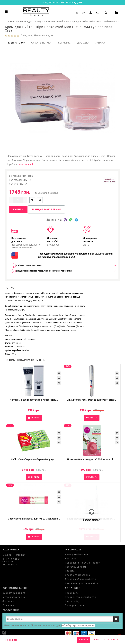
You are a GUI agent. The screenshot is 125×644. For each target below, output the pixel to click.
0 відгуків (26, 35)
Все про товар (16, 43)
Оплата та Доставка (77, 575)
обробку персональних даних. (78, 625)
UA (84, 13)
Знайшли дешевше (48, 193)
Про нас (70, 571)
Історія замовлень (14, 597)
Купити (84, 640)
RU (76, 13)
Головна (9, 21)
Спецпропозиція (75, 605)
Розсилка (8, 605)
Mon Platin (27, 176)
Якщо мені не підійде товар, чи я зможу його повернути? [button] (42, 271)
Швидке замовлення (105, 640)
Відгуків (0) (64, 43)
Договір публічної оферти (80, 579)
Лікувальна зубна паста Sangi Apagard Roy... (34, 400)
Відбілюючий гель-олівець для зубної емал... (92, 400)
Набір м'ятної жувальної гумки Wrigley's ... (34, 459)
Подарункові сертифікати (80, 597)
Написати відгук (44, 35)
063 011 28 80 (14, 555)
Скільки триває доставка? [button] (27, 266)
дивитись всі (25, 164)
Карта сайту (72, 601)
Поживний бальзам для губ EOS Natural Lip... (92, 459)
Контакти (71, 559)
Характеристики (41, 43)
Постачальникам (75, 567)
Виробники (72, 593)
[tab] (62, 266)
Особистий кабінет (14, 593)
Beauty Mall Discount (77, 555)
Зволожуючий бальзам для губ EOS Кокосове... (34, 519)
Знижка (100, 43)
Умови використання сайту (82, 583)
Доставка (83, 43)
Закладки (8, 601)
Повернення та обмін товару (82, 563)
